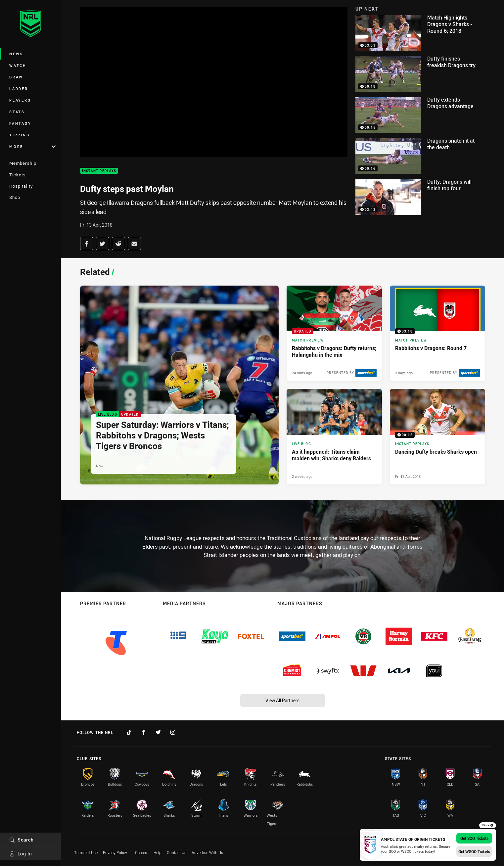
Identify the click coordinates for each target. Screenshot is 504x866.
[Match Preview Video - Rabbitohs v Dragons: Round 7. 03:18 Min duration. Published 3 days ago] (437, 333)
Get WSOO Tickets (474, 851)
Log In (21, 854)
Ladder (19, 89)
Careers (142, 852)
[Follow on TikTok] (129, 732)
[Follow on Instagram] (173, 732)
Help (158, 852)
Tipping (20, 135)
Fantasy (20, 123)
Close (488, 825)
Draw (16, 77)
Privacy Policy (115, 852)
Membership (23, 163)
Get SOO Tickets (474, 838)
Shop (15, 197)
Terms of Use (86, 852)
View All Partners (282, 700)
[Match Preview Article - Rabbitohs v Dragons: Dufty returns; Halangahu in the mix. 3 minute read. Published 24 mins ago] (334, 333)
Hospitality (21, 186)
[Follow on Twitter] (158, 732)
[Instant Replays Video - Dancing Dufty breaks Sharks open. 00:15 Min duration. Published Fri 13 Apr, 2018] (437, 436)
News (16, 54)
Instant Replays (99, 171)
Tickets (18, 175)
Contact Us (177, 852)
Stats (17, 112)
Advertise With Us (207, 852)
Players (20, 100)
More (32, 146)
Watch (18, 65)
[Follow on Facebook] (144, 732)
